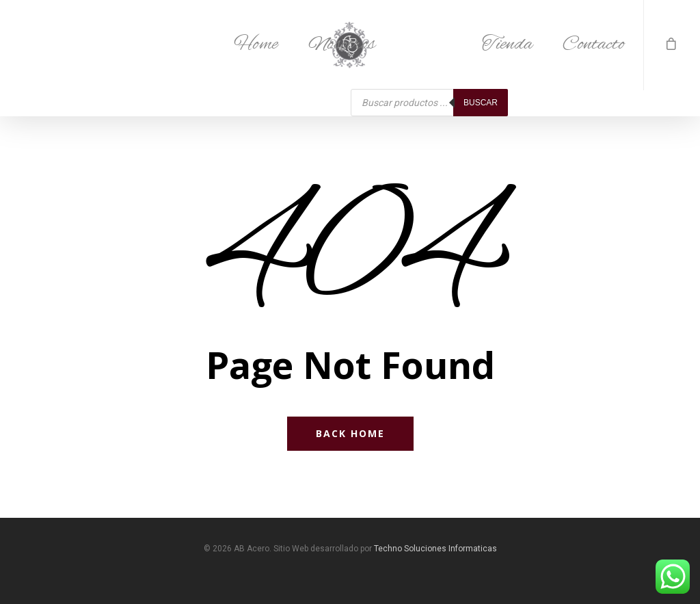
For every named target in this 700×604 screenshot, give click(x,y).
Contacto (594, 44)
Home (256, 44)
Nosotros (342, 44)
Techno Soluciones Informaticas (435, 549)
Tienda (507, 44)
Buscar (481, 103)
